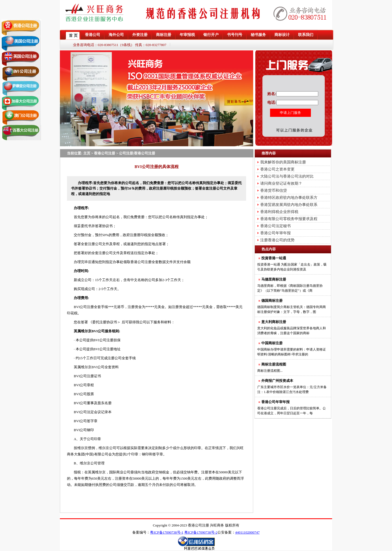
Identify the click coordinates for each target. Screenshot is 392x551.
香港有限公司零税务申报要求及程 (289, 219)
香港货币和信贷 (274, 191)
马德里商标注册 (274, 279)
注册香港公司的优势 (277, 240)
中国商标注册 (272, 343)
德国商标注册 (272, 301)
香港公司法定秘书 (275, 226)
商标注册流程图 (274, 364)
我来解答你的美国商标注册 (283, 162)
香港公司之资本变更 (277, 169)
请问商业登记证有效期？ (281, 183)
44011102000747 (247, 532)
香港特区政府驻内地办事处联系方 (289, 198)
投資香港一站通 (274, 258)
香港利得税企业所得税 (279, 212)
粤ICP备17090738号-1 (167, 532)
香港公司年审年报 (275, 233)
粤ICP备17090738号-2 (201, 532)
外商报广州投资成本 (277, 381)
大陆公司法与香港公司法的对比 (287, 176)
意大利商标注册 (274, 322)
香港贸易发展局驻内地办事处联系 (289, 205)
